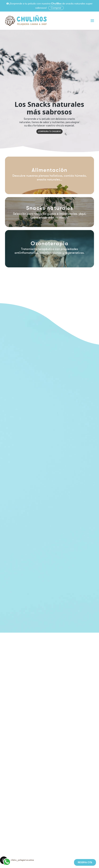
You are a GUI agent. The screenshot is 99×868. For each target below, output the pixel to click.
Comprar (56, 8)
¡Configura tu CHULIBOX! (49, 131)
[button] (92, 21)
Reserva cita (85, 862)
